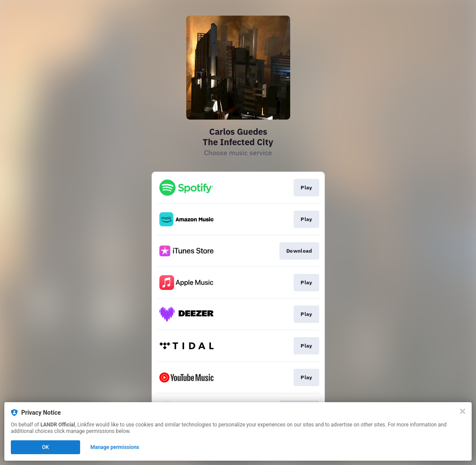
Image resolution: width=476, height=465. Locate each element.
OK (45, 447)
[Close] (463, 411)
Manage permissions (115, 447)
